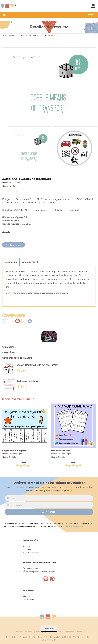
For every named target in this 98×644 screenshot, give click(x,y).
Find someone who (61, 451)
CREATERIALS (15, 183)
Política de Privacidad (75, 526)
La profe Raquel (16, 454)
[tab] (11, 262)
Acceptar (49, 629)
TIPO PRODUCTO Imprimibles (21, 202)
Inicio (4, 35)
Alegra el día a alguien (14, 451)
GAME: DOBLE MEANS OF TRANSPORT (27, 179)
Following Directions (27, 381)
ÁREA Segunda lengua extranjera (54, 199)
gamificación (42, 210)
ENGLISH (59, 210)
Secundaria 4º (24, 199)
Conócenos (27, 549)
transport (74, 210)
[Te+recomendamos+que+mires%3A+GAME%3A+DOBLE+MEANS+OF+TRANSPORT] (11, 321)
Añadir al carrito (14, 245)
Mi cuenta (27, 596)
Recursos (13, 35)
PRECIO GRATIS (85, 199)
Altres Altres (48, 202)
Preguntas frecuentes (31, 553)
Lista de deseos (29, 599)
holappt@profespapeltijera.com (40, 572)
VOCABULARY (22, 210)
